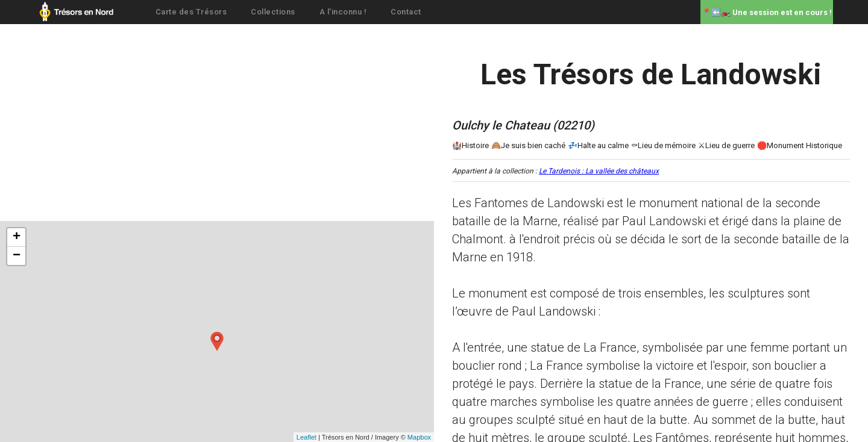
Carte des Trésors (191, 12)
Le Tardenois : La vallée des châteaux (599, 171)
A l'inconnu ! (343, 12)
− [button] (17, 256)
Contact (406, 12)
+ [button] (17, 237)
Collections (273, 12)
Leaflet (307, 437)
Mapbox (419, 437)
